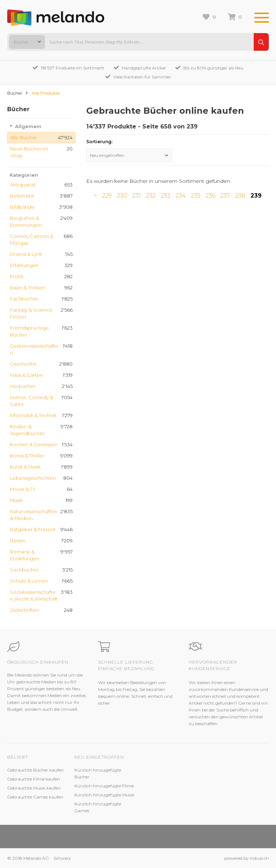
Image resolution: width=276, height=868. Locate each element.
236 (210, 196)
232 (151, 196)
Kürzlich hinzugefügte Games (98, 807)
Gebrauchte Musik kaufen (34, 788)
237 (225, 196)
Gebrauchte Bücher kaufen (35, 770)
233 (165, 196)
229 (107, 196)
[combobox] (27, 42)
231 (137, 196)
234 (181, 196)
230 (122, 196)
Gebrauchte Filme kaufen (34, 779)
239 (256, 196)
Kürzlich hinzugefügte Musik (104, 795)
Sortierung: (99, 142)
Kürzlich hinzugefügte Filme (104, 786)
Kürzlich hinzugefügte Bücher (98, 773)
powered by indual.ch (247, 858)
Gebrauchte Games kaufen (35, 797)
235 (196, 196)
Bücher (15, 93)
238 (240, 196)
